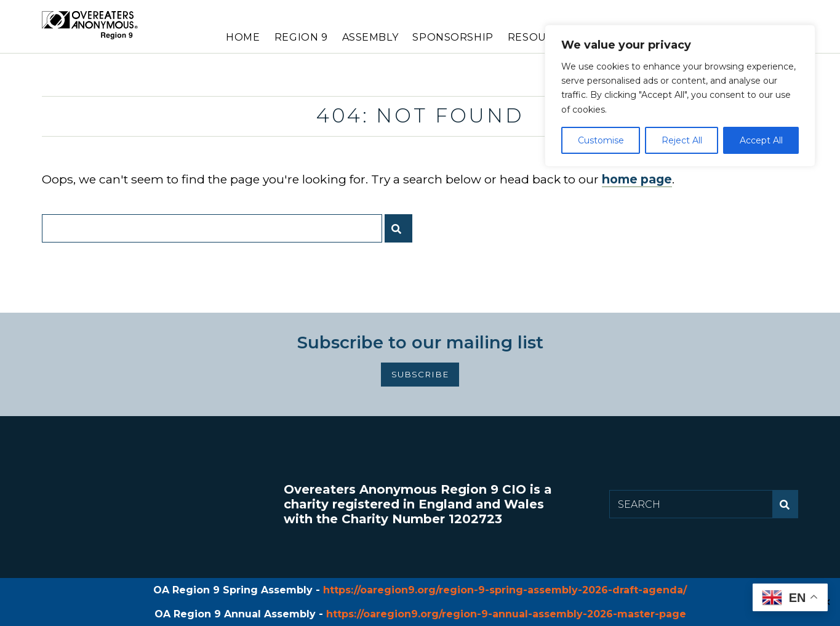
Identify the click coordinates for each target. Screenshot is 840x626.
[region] (680, 96)
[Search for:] (212, 228)
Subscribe (420, 374)
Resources (541, 37)
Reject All (682, 140)
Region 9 (301, 37)
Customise (601, 140)
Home (243, 37)
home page (637, 179)
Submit (402, 233)
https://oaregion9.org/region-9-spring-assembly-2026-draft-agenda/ (505, 590)
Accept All (761, 140)
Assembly (370, 37)
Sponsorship (453, 37)
